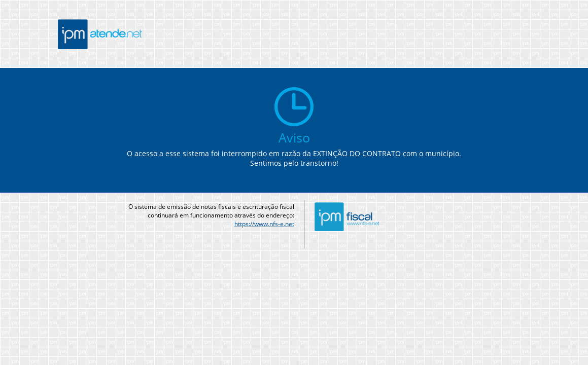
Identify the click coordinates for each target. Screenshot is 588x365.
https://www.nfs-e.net (264, 224)
